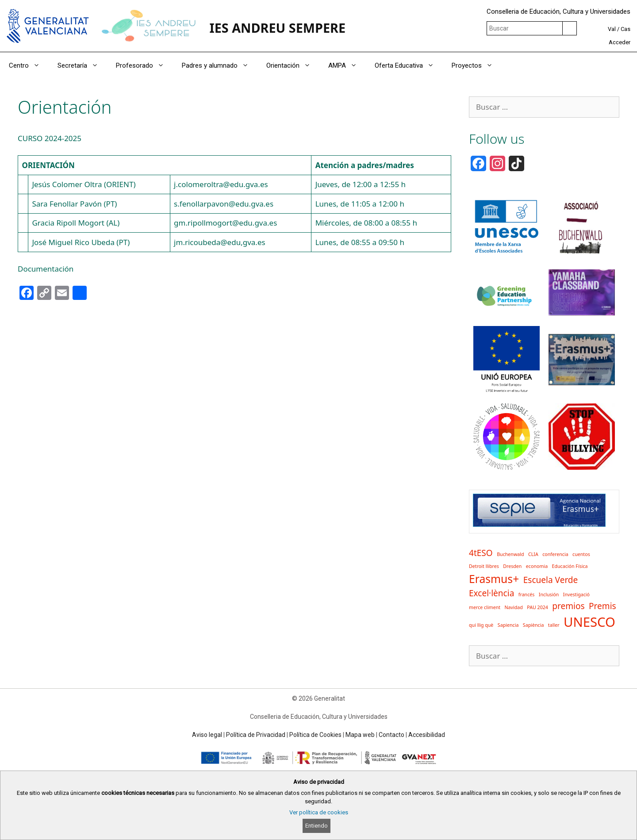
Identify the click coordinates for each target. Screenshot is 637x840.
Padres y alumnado (220, 65)
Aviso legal (207, 735)
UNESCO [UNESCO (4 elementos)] (589, 622)
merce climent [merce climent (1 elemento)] (485, 607)
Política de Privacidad (256, 735)
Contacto (391, 735)
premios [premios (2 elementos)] (568, 606)
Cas (625, 29)
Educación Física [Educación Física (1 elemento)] (570, 566)
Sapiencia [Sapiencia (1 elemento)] (508, 625)
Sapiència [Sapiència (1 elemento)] (533, 625)
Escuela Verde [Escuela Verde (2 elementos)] (551, 580)
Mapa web (360, 735)
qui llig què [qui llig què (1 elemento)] (481, 625)
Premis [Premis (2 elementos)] (602, 606)
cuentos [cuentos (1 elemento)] (581, 554)
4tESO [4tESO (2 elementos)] (481, 553)
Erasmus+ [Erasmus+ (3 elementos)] (494, 579)
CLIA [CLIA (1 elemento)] (533, 554)
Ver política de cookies (319, 812)
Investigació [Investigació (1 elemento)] (576, 595)
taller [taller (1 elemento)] (554, 625)
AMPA (347, 65)
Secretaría (82, 65)
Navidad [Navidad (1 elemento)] (514, 607)
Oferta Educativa (409, 65)
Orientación (293, 65)
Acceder (620, 42)
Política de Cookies (315, 735)
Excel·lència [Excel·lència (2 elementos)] (491, 593)
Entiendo (317, 826)
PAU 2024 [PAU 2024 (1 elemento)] (537, 607)
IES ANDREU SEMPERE (277, 28)
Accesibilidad (427, 735)
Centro (29, 65)
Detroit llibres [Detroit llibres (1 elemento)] (484, 566)
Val (612, 29)
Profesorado (144, 65)
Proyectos (477, 65)
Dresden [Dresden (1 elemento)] (512, 566)
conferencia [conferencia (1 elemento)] (555, 554)
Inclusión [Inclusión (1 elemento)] (549, 595)
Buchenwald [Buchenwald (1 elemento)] (510, 554)
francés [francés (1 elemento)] (527, 595)
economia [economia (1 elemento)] (537, 566)
